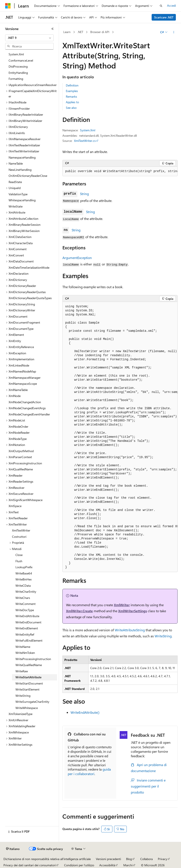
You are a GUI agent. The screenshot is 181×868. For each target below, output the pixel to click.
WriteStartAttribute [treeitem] (28, 677)
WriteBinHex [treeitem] (23, 579)
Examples (72, 91)
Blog (129, 859)
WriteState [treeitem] (16, 206)
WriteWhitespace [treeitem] (27, 708)
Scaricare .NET (164, 17)
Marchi (128, 865)
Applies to (72, 102)
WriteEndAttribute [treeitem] (27, 616)
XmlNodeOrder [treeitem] (18, 426)
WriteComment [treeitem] (26, 604)
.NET (80, 32)
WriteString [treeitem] (23, 696)
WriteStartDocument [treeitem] (29, 683)
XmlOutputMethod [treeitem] (21, 451)
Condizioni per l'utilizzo (79, 865)
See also (71, 108)
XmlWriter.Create (79, 611)
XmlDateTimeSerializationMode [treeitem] (29, 267)
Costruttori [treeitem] (19, 537)
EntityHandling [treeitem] (18, 73)
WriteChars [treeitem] (23, 598)
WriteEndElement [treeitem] (27, 628)
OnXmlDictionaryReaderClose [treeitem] (28, 176)
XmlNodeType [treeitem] (18, 439)
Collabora (146, 859)
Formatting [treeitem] (16, 79)
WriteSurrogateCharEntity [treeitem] (32, 702)
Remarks (71, 96)
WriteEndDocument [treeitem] (28, 622)
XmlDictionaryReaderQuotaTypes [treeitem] (30, 298)
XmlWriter (122, 605)
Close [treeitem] (19, 555)
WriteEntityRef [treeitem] (25, 634)
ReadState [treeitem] (15, 182)
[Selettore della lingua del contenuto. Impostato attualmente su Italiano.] (13, 849)
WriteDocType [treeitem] (25, 610)
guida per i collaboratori (89, 771)
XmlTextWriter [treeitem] (21, 530)
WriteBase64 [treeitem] (24, 573)
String (84, 194)
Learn (67, 32)
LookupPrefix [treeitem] (24, 567)
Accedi (171, 5)
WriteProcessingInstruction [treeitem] (33, 659)
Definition (72, 85)
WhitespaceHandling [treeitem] (22, 200)
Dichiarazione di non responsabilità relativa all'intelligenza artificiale (47, 859)
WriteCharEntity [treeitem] (26, 592)
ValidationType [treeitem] (18, 194)
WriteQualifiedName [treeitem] (29, 665)
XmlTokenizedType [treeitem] (20, 714)
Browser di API (100, 32)
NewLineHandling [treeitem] (20, 170)
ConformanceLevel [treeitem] (21, 60)
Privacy (163, 859)
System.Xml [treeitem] (16, 54)
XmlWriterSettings (133, 611)
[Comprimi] (53, 29)
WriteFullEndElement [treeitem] (29, 640)
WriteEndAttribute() (85, 712)
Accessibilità (107, 865)
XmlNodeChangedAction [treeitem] (25, 402)
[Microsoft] (8, 6)
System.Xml (88, 130)
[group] (120, 171)
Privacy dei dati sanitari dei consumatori (30, 865)
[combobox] (29, 38)
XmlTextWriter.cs (85, 141)
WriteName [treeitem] (23, 647)
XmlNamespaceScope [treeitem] (23, 384)
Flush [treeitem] (19, 561)
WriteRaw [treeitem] (22, 671)
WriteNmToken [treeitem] (25, 653)
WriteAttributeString (130, 630)
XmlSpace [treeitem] (15, 506)
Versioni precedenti (108, 859)
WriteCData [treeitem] (23, 585)
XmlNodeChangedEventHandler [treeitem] (29, 414)
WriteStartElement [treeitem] (27, 689)
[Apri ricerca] (161, 6)
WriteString (163, 636)
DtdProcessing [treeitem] (18, 66)
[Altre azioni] (174, 32)
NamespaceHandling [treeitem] (22, 157)
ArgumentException (77, 258)
